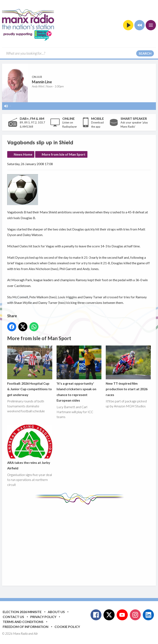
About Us (56, 612)
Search (145, 53)
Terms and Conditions (23, 622)
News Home (23, 154)
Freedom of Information (26, 627)
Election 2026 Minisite (22, 612)
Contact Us (13, 617)
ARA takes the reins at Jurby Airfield (30, 447)
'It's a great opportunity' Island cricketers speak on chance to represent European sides (79, 374)
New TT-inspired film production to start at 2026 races (128, 371)
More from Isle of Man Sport (64, 154)
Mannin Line (42, 82)
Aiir (36, 633)
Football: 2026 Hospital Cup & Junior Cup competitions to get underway (30, 371)
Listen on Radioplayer (70, 125)
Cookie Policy (67, 627)
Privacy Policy (43, 617)
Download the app (97, 125)
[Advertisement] (83, 542)
